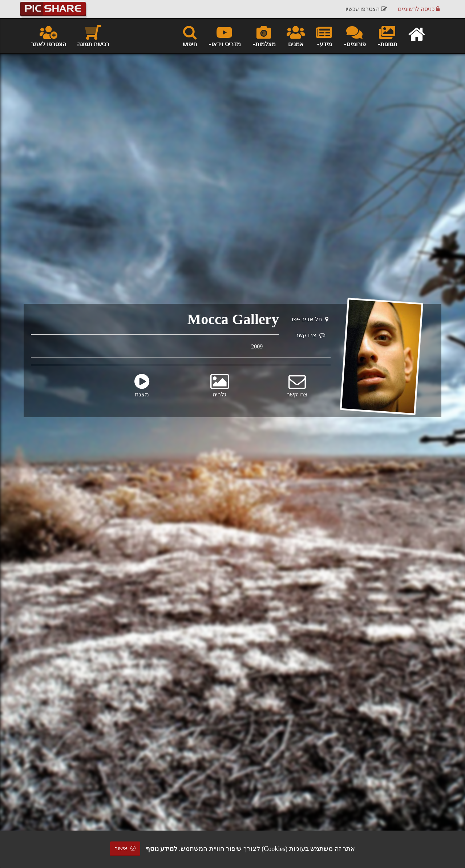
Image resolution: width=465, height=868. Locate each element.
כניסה (419, 9)
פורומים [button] (354, 36)
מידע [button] (324, 36)
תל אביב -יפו (310, 319)
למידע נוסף (162, 849)
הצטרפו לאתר (48, 36)
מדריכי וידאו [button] (224, 36)
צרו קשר (310, 335)
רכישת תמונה (93, 36)
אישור (125, 849)
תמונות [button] (387, 36)
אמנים (296, 36)
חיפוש (190, 36)
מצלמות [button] (264, 36)
